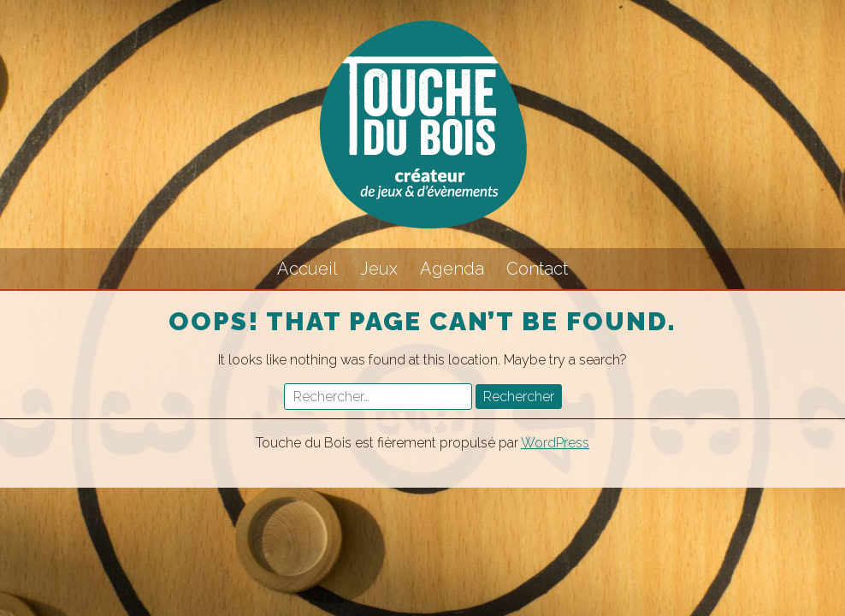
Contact (537, 269)
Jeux (379, 269)
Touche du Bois (422, 124)
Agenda (452, 269)
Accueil (307, 269)
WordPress (555, 443)
